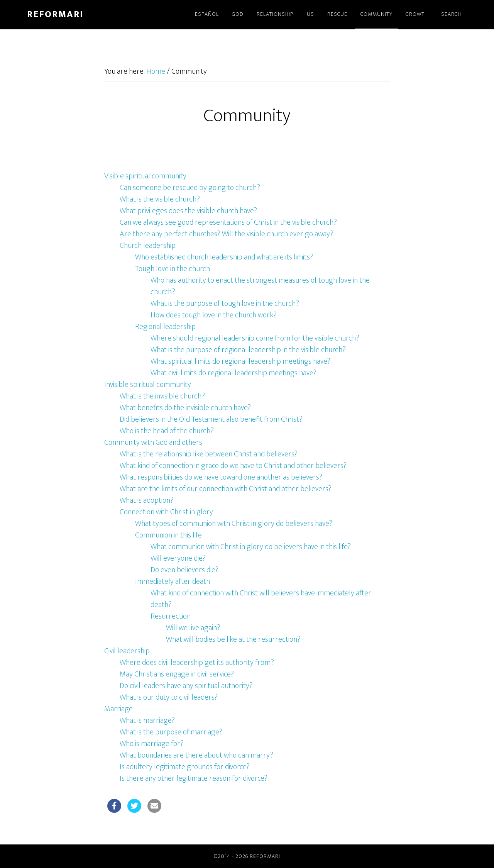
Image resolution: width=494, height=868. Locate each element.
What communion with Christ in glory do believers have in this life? (251, 547)
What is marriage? (147, 721)
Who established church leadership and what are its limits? (224, 257)
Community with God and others (153, 442)
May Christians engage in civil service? (177, 674)
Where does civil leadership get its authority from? (197, 663)
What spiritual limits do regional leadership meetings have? (240, 361)
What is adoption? (147, 500)
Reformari (55, 14)
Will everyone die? (178, 558)
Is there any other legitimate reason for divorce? (194, 778)
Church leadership (148, 246)
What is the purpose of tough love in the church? (225, 303)
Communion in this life (168, 535)
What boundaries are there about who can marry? (196, 755)
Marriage (118, 709)
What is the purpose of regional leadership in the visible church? (248, 350)
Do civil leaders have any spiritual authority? (186, 686)
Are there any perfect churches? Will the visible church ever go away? (227, 234)
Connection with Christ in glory (166, 512)
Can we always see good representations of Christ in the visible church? (228, 222)
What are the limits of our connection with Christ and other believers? (226, 489)
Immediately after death (173, 581)
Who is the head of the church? (167, 431)
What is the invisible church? (162, 396)
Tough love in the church (173, 269)
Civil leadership (127, 651)
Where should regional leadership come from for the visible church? (255, 338)
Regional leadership (165, 327)
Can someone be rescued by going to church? (190, 188)
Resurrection (171, 616)
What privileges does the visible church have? (188, 211)
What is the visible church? (160, 199)
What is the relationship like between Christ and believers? (209, 454)
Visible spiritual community (145, 176)
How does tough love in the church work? (214, 315)
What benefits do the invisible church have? (185, 408)
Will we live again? (193, 628)
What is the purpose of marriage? (171, 732)
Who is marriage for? (152, 744)
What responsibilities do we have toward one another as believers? (221, 477)
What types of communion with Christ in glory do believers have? (234, 524)
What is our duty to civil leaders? (169, 697)
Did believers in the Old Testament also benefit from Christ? (211, 419)
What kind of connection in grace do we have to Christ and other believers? (233, 466)
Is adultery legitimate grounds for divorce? (185, 767)
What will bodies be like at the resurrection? (233, 639)
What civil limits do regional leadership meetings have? (233, 373)
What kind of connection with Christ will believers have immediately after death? (261, 599)
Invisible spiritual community (148, 385)
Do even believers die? (184, 570)
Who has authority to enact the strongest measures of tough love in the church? (260, 286)
